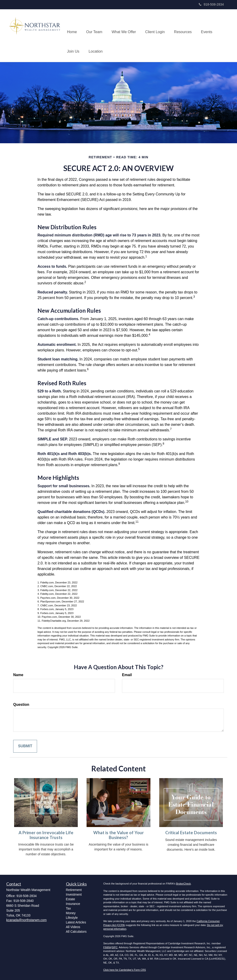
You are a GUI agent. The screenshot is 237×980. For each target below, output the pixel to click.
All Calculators (76, 932)
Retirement (74, 890)
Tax (69, 908)
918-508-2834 (211, 4)
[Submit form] (25, 746)
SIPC (115, 947)
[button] (94, 26)
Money (71, 913)
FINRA (107, 947)
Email (127, 675)
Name (18, 675)
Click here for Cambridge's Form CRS (125, 970)
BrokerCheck (184, 884)
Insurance (73, 904)
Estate (71, 899)
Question (21, 705)
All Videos (73, 927)
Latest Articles (76, 922)
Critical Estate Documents (191, 833)
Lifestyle (72, 918)
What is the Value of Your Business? (118, 835)
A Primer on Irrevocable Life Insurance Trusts (46, 835)
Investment (74, 894)
